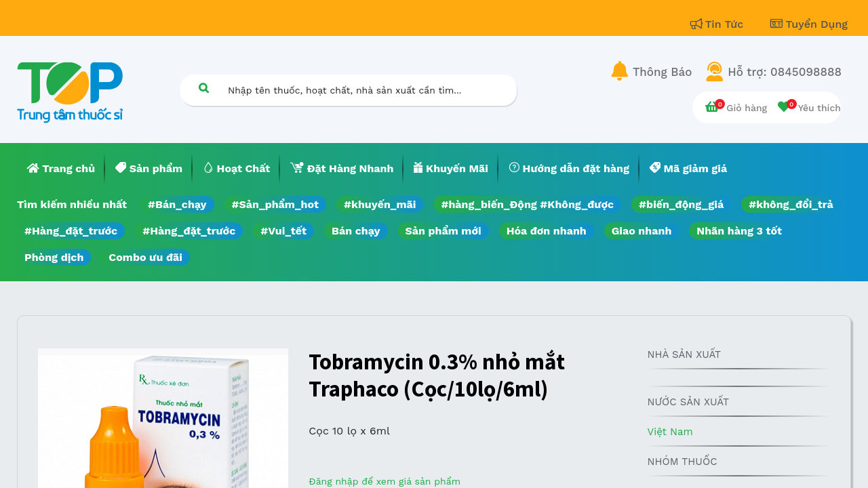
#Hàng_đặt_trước (71, 231)
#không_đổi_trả (791, 204)
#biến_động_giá (681, 204)
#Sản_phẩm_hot (275, 204)
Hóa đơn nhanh (547, 231)
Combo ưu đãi (145, 257)
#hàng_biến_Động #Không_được (527, 204)
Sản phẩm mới (443, 231)
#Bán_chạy (177, 204)
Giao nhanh (642, 231)
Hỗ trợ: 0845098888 (785, 72)
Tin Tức (719, 24)
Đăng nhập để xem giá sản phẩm (384, 481)
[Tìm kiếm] (203, 88)
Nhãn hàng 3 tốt (739, 231)
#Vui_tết (283, 231)
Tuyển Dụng (809, 24)
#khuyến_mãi (380, 204)
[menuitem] (61, 169)
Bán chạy (356, 231)
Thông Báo (662, 72)
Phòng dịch (54, 257)
